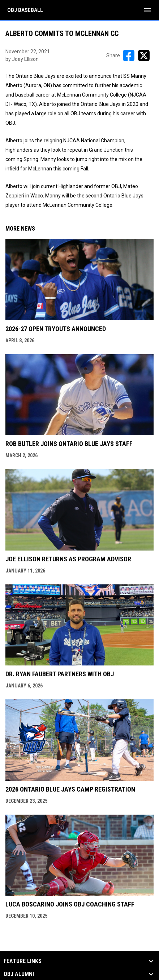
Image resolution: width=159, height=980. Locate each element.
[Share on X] (144, 55)
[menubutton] (147, 10)
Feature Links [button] (23, 961)
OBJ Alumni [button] (19, 974)
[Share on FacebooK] (129, 55)
